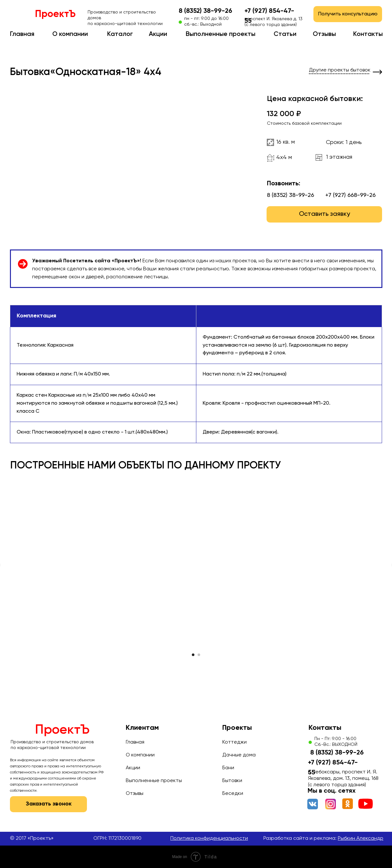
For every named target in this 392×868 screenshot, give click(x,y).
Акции (158, 34)
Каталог (120, 34)
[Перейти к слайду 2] (199, 655)
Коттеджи (234, 742)
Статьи (285, 34)
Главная (22, 34)
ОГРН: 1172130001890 (117, 839)
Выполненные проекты (221, 34)
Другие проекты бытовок (340, 70)
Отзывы (324, 34)
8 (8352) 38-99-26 (205, 11)
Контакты (368, 34)
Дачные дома (239, 755)
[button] (348, 14)
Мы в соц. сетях (332, 791)
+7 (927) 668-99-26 (350, 195)
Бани (228, 768)
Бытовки (232, 781)
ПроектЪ (55, 14)
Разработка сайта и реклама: (323, 839)
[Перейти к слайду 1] (193, 655)
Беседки (233, 794)
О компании (70, 34)
